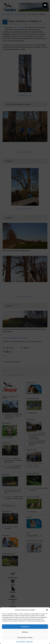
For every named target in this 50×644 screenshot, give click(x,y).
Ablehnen (25, 632)
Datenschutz (29, 642)
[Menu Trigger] (45, 5)
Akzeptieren (25, 627)
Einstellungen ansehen (25, 638)
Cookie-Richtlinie (21, 642)
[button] (47, 610)
